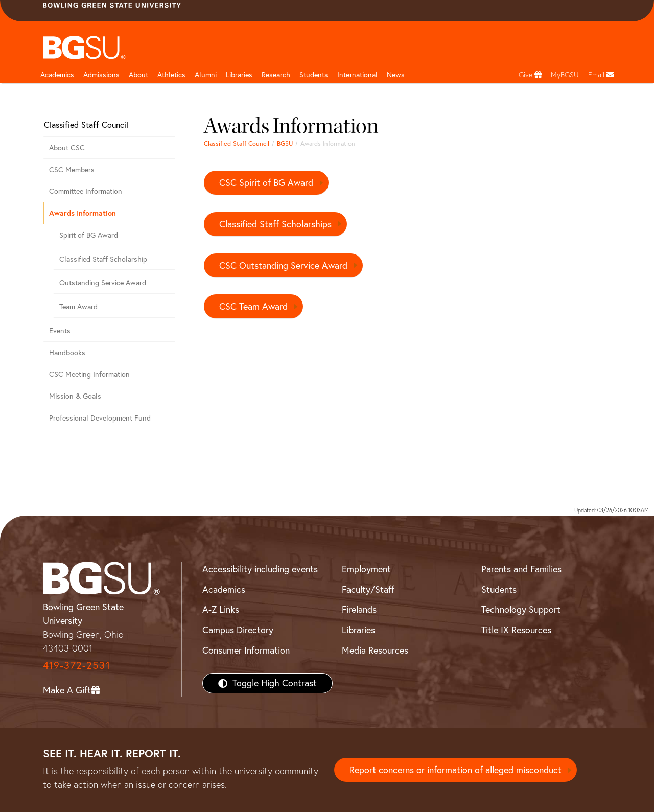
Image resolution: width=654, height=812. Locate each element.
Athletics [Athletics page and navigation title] (171, 75)
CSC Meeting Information (89, 374)
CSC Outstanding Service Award (283, 265)
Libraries (239, 75)
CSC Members (72, 170)
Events (60, 331)
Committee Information (86, 191)
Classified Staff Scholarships (275, 224)
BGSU (285, 143)
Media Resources (375, 650)
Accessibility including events (260, 569)
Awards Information (83, 213)
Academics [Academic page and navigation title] (57, 75)
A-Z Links (221, 609)
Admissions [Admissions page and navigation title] (101, 75)
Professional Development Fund (100, 418)
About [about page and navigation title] (138, 75)
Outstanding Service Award (103, 283)
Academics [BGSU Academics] (224, 589)
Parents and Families (521, 569)
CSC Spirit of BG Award (266, 183)
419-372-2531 (77, 665)
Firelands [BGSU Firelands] (359, 609)
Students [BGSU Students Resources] (499, 589)
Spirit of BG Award (89, 235)
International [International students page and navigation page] (357, 75)
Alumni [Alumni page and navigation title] (206, 75)
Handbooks (67, 353)
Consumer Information (246, 650)
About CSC (67, 148)
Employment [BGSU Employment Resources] (366, 569)
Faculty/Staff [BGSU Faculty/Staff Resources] (368, 589)
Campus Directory (238, 630)
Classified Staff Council (237, 143)
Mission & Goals (75, 396)
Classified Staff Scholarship (103, 259)
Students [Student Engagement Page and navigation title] (314, 75)
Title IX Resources (516, 630)
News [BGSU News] (396, 75)
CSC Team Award (253, 306)
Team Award (78, 307)
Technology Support (521, 609)
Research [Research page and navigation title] (276, 75)
